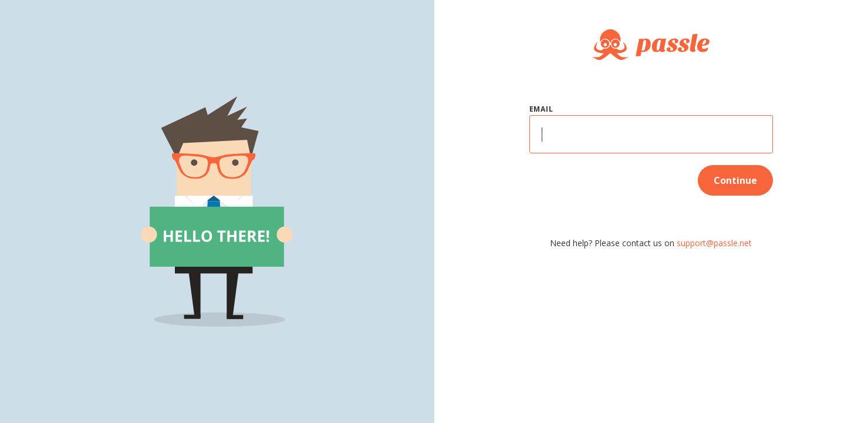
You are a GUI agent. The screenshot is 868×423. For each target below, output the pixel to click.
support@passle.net (714, 243)
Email (541, 109)
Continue (735, 180)
